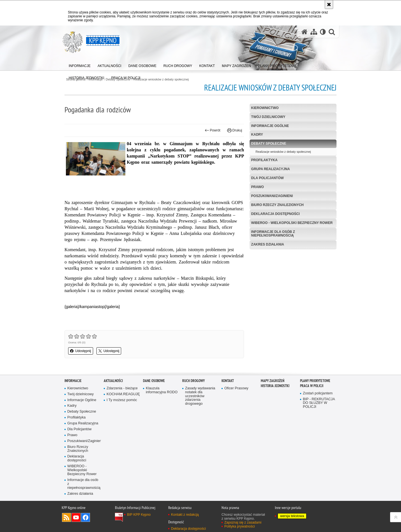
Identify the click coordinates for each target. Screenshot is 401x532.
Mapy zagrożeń (273, 381)
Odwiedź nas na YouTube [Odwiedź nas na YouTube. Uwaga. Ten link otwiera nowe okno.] (76, 517)
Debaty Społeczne (269, 144)
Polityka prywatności (240, 526)
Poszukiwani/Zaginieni (272, 196)
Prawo (258, 187)
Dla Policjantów (268, 178)
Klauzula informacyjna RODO (162, 390)
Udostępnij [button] (81, 351)
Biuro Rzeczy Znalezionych (277, 205)
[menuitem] (80, 65)
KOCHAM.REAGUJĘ (123, 394)
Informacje (73, 381)
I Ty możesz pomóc (122, 400)
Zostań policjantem (318, 393)
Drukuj (235, 130)
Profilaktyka (264, 160)
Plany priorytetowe (315, 381)
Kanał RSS (66, 517)
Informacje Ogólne (270, 126)
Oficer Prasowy (236, 388)
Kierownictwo (265, 108)
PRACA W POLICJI (312, 386)
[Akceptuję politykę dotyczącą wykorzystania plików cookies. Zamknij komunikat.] (329, 4)
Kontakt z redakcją (185, 515)
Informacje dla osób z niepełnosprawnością (273, 234)
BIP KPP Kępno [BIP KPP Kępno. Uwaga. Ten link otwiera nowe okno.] (139, 515)
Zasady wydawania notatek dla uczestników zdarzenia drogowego (200, 396)
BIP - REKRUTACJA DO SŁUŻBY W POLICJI (319, 403)
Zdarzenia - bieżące (122, 388)
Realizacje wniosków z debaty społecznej (161, 79)
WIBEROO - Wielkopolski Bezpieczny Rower (292, 223)
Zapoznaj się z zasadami (243, 522)
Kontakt (228, 381)
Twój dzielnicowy (268, 117)
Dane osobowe (154, 381)
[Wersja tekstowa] (323, 32)
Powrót (213, 130)
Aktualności (113, 381)
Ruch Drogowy (193, 381)
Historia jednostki (275, 386)
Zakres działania (268, 244)
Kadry (257, 135)
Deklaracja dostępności (276, 214)
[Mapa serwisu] (314, 32)
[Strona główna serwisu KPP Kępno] (305, 32)
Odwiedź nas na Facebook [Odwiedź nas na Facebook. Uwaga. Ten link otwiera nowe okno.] (86, 517)
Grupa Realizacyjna (271, 169)
